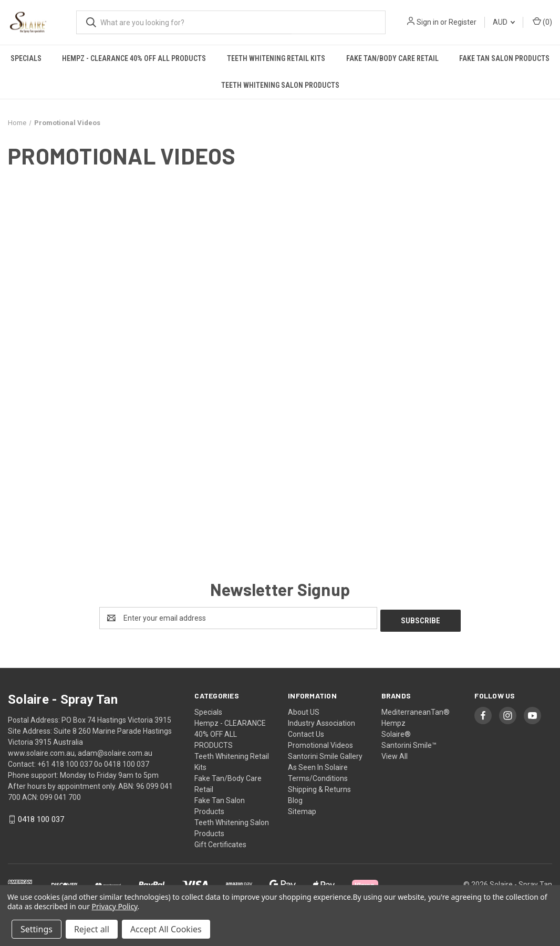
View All (395, 754)
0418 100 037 (41, 817)
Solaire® (396, 732)
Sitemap (302, 809)
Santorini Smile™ (409, 743)
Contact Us (306, 732)
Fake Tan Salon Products (504, 58)
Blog (295, 798)
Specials (26, 58)
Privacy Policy (115, 906)
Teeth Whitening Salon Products (280, 85)
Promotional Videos (320, 743)
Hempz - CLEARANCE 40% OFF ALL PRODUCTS (134, 58)
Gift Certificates (220, 842)
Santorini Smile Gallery (325, 754)
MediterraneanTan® (416, 709)
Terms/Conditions (318, 776)
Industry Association (322, 721)
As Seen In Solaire (318, 765)
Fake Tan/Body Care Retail (392, 58)
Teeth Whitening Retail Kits (276, 58)
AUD (504, 22)
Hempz (393, 721)
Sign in (428, 22)
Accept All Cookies (166, 929)
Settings (37, 929)
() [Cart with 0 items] (542, 22)
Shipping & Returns (319, 787)
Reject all (92, 929)
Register (463, 22)
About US (304, 709)
